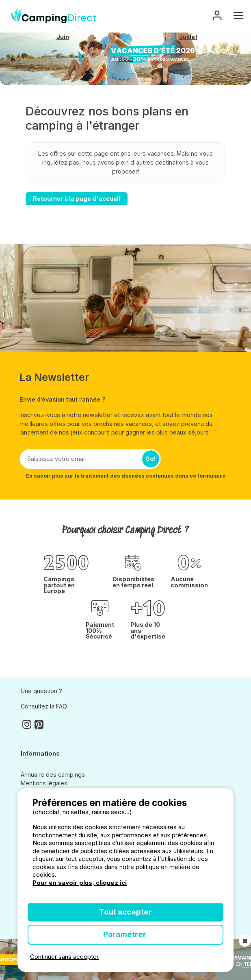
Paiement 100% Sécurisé (100, 631)
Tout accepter (125, 912)
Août (126, 59)
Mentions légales (44, 783)
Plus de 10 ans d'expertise (148, 631)
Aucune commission (189, 582)
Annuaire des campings (53, 775)
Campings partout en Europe (59, 585)
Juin (63, 37)
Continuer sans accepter (64, 957)
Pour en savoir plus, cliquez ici (80, 883)
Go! (151, 459)
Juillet (188, 37)
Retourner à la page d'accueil (77, 199)
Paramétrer (125, 934)
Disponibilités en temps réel (133, 582)
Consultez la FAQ (44, 706)
